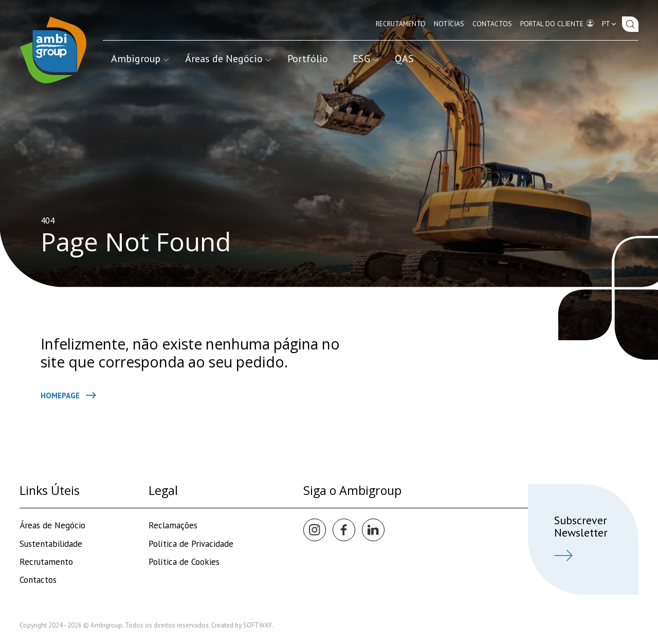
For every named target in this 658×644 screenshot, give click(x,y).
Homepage (68, 395)
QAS (404, 58)
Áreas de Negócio (228, 58)
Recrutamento (401, 24)
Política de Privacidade (191, 544)
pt (610, 24)
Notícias (449, 24)
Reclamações (173, 525)
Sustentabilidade (51, 544)
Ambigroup (140, 58)
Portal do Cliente (557, 23)
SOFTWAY (258, 625)
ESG (365, 58)
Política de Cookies (184, 562)
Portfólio (308, 58)
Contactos (492, 24)
